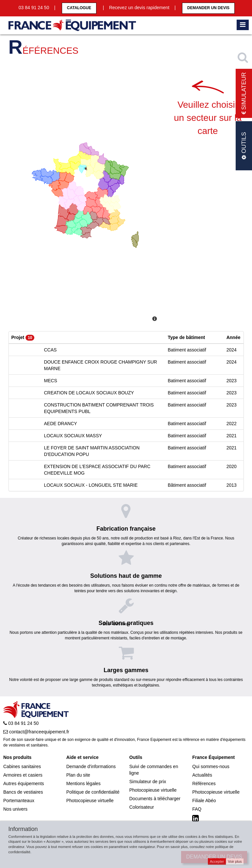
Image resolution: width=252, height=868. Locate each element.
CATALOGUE (79, 8)
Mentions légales (84, 783)
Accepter (217, 861)
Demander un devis (208, 8)
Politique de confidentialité (93, 792)
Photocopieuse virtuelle (90, 801)
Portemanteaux (19, 801)
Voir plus (235, 861)
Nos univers (15, 809)
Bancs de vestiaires (23, 792)
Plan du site (78, 775)
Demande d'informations (91, 766)
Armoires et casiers (23, 775)
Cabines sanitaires (22, 766)
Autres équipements (24, 783)
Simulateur (244, 94)
